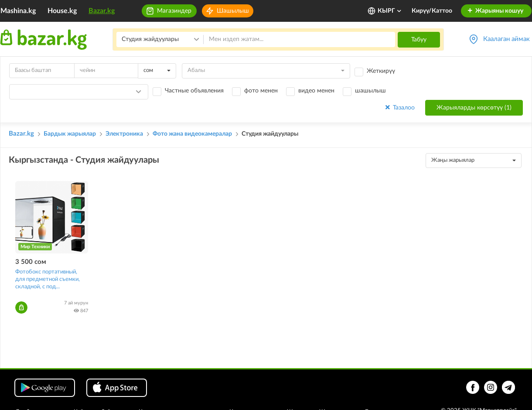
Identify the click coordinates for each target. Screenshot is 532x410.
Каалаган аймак (506, 39)
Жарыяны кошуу (495, 11)
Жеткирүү (381, 71)
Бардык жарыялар (70, 134)
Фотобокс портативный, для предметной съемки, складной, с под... (48, 279)
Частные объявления (194, 91)
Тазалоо (399, 108)
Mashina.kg (18, 11)
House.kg (62, 11)
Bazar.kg (102, 11)
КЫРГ (390, 11)
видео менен (316, 91)
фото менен (261, 91)
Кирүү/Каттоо (432, 11)
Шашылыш (233, 11)
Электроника (124, 134)
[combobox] (157, 71)
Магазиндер (174, 11)
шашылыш (370, 91)
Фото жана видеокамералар (192, 134)
